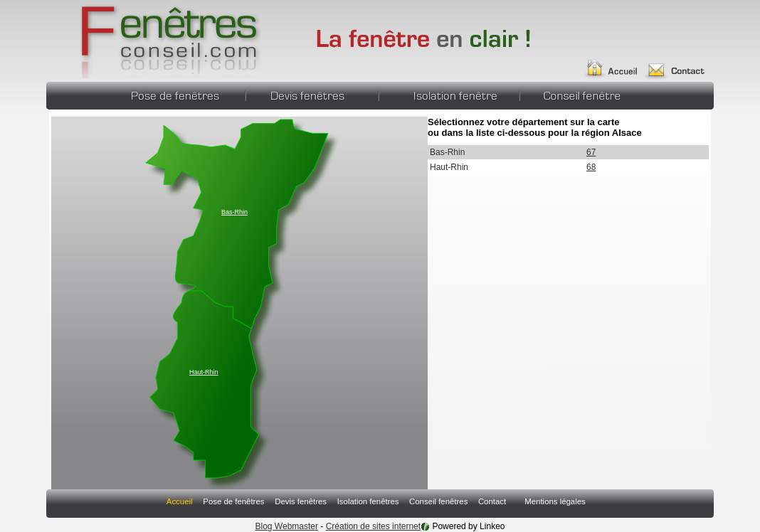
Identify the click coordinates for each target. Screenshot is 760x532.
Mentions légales (555, 501)
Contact (681, 63)
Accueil (617, 63)
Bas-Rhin (234, 212)
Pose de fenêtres (179, 94)
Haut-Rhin (204, 372)
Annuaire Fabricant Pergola (155, 39)
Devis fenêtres (312, 94)
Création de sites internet (373, 526)
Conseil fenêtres (575, 94)
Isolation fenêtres (449, 94)
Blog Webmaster (287, 526)
